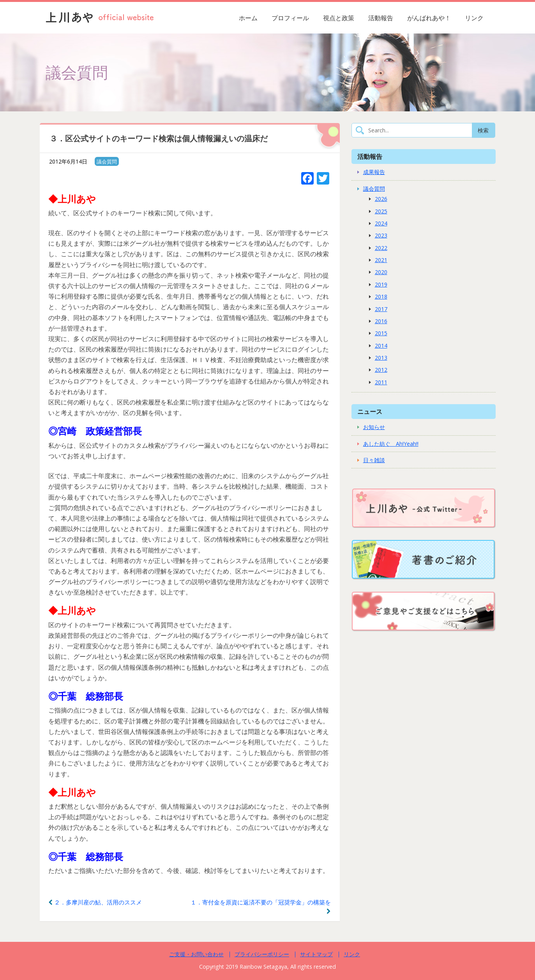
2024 (381, 223)
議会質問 (107, 162)
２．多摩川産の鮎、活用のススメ (95, 902)
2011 (381, 382)
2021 (381, 260)
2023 (381, 235)
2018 (381, 296)
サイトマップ (316, 954)
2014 (381, 346)
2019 (381, 284)
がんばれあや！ (429, 18)
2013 (381, 358)
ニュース (370, 411)
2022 (381, 248)
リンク (474, 18)
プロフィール (290, 18)
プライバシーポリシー (262, 954)
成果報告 (374, 172)
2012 (381, 370)
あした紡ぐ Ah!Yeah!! (391, 444)
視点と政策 (339, 18)
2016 (381, 321)
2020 (381, 272)
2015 (381, 333)
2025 (381, 211)
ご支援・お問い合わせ (196, 954)
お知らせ (374, 427)
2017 (381, 309)
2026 (381, 199)
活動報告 (381, 18)
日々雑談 (374, 460)
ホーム (248, 18)
